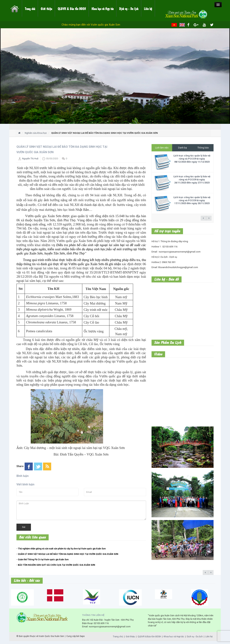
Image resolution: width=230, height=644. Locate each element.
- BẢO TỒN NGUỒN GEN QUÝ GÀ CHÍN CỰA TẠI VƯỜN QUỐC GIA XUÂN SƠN (56, 565)
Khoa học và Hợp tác (103, 9)
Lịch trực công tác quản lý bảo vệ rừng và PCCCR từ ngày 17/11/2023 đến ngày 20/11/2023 (192, 200)
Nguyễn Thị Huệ (30, 159)
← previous (203, 218)
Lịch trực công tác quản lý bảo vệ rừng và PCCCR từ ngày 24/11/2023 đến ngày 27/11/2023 (192, 180)
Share (20, 466)
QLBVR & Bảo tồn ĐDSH (72, 9)
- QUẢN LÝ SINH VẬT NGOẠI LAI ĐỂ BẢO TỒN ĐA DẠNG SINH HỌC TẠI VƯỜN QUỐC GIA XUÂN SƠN (67, 554)
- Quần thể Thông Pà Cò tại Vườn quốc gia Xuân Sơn (42, 560)
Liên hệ (148, 9)
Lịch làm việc (162, 148)
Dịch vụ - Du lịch (129, 9)
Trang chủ (30, 9)
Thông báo (203, 148)
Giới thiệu (46, 9)
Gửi (24, 527)
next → (209, 218)
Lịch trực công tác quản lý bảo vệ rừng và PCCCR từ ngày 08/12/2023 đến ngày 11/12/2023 (192, 159)
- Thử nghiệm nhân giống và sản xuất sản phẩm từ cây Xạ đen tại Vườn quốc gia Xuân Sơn (61, 549)
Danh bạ (182, 148)
